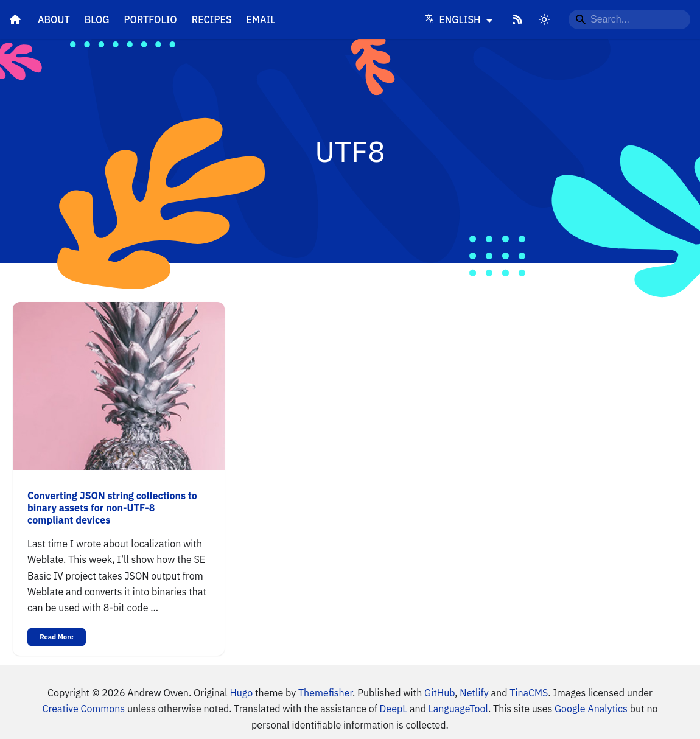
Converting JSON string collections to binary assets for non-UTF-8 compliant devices (112, 508)
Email (261, 19)
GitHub (439, 693)
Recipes (212, 19)
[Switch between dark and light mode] (544, 19)
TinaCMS (529, 693)
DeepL (394, 709)
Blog (97, 19)
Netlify (474, 693)
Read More (57, 637)
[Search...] (629, 19)
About (54, 19)
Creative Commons (83, 709)
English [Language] (454, 19)
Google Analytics (591, 709)
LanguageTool (458, 709)
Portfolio (151, 19)
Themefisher (325, 693)
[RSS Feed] (517, 19)
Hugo (241, 693)
